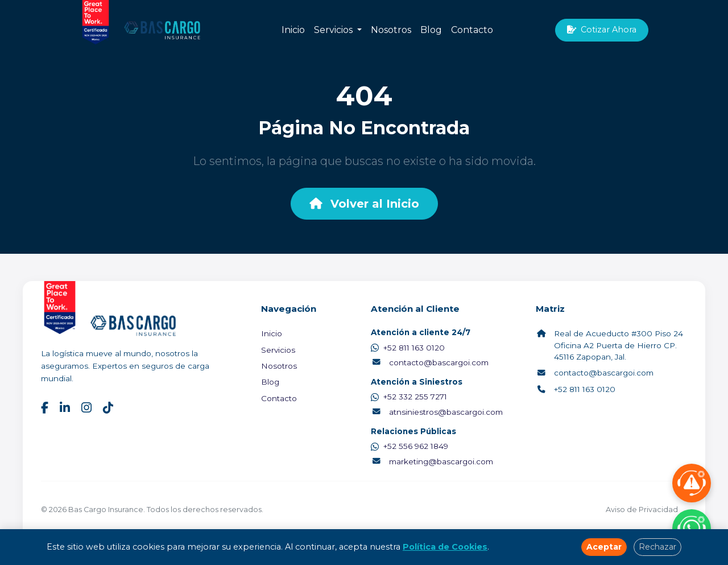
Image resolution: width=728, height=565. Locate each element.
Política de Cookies (445, 547)
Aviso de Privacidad (642, 510)
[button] (359, 30)
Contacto (472, 30)
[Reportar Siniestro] (692, 483)
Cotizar (602, 30)
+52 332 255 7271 (409, 397)
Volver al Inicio (364, 204)
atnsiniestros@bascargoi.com (437, 412)
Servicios (333, 30)
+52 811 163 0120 (408, 348)
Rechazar (657, 547)
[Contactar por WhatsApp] (692, 529)
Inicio (293, 30)
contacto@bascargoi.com (430, 362)
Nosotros (391, 30)
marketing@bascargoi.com (432, 461)
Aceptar (604, 547)
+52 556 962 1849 (409, 446)
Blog (431, 30)
